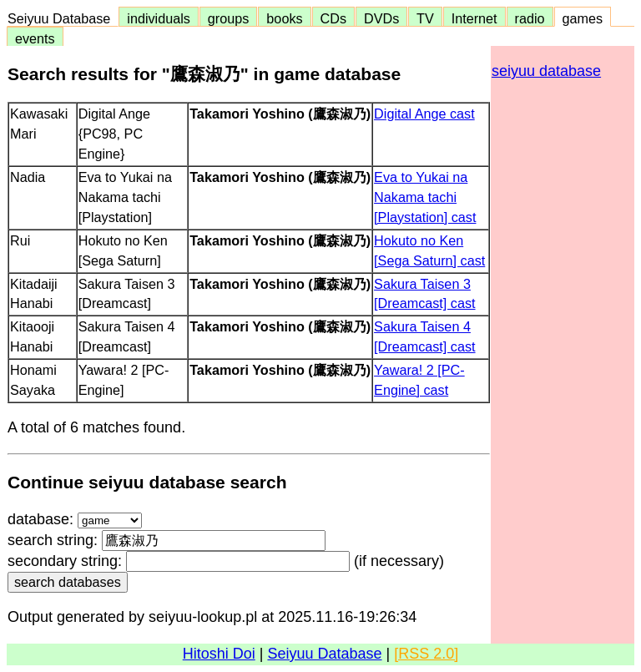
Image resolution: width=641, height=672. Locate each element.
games (583, 18)
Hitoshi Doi (219, 654)
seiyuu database (546, 71)
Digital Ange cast (424, 114)
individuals (159, 18)
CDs (333, 18)
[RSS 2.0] (426, 654)
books (284, 18)
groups (229, 18)
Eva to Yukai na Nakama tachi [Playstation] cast (425, 197)
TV (425, 18)
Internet (474, 18)
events (35, 38)
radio (530, 18)
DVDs (381, 18)
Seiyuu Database (63, 18)
